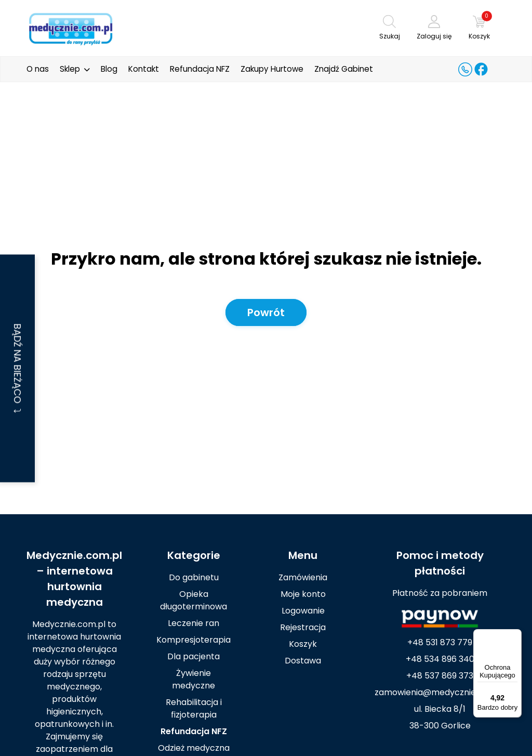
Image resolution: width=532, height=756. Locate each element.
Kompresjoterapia (194, 640)
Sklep (70, 69)
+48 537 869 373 (440, 676)
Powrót (266, 312)
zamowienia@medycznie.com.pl (440, 692)
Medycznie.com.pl (74, 555)
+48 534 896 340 (440, 659)
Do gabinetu (194, 577)
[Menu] (515, 635)
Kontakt (144, 69)
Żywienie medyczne (194, 679)
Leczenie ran (194, 623)
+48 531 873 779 (440, 642)
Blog (109, 69)
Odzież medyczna (194, 748)
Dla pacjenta (194, 656)
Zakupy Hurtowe (272, 69)
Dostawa (303, 661)
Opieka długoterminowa (194, 600)
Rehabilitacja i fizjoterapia (194, 708)
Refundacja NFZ (200, 69)
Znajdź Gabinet (344, 69)
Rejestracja (303, 627)
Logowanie (303, 611)
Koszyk (303, 644)
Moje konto (303, 594)
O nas (38, 69)
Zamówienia (303, 577)
